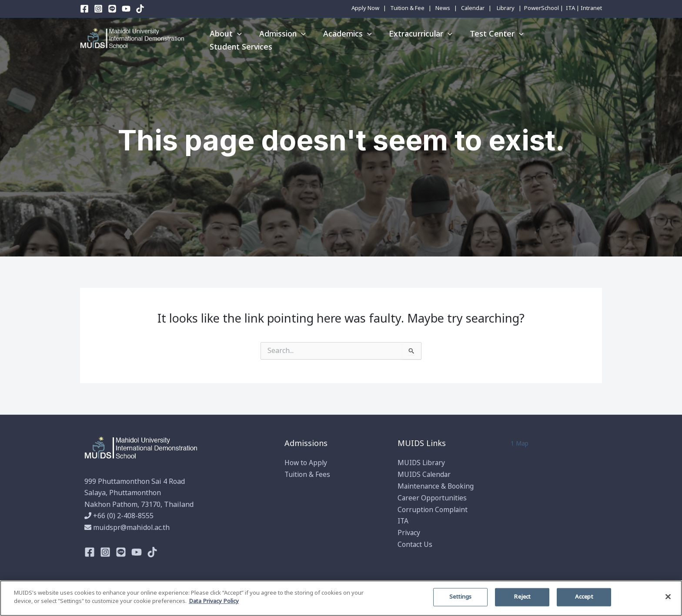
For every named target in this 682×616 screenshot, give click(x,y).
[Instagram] (98, 9)
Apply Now (365, 8)
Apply (319, 463)
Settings (460, 597)
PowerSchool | (544, 8)
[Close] (668, 596)
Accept (584, 597)
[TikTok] (140, 9)
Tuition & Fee (407, 8)
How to (297, 463)
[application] (236, 38)
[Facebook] (84, 9)
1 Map (520, 444)
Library (506, 8)
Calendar (473, 8)
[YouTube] (126, 9)
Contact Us (415, 544)
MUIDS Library (422, 463)
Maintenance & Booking (437, 486)
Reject (522, 597)
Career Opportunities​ (433, 498)
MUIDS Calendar (425, 475)
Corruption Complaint (433, 509)
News (443, 8)
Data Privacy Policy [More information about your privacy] (214, 601)
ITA (570, 8)
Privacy (409, 532)
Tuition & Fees (308, 475)
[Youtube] (137, 552)
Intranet (591, 8)
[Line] (112, 9)
